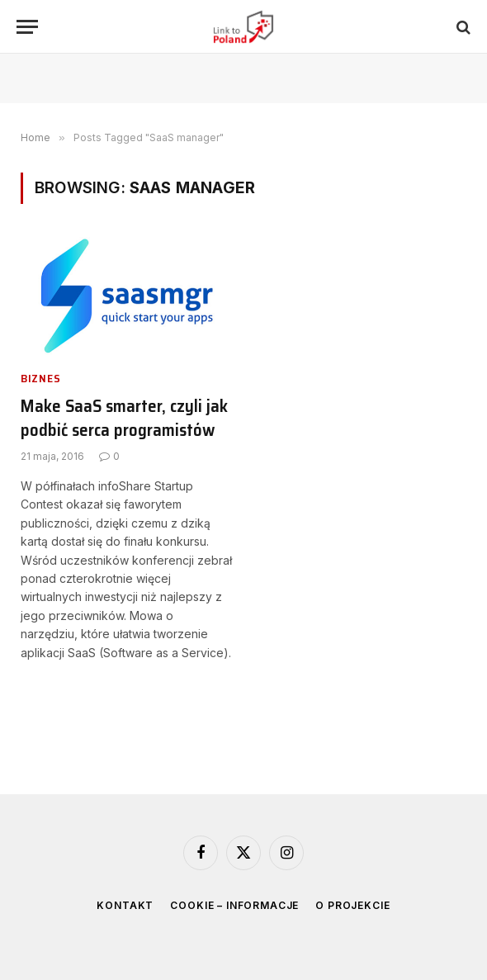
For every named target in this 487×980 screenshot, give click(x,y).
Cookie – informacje (234, 905)
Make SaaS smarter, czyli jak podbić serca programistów (124, 418)
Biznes (40, 379)
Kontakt (125, 905)
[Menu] (27, 27)
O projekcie (352, 905)
